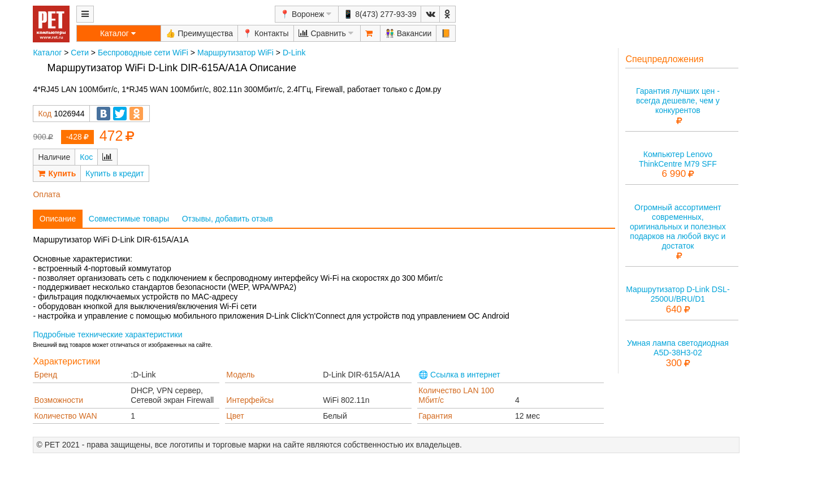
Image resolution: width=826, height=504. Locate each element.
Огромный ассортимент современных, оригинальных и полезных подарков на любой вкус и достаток (678, 226)
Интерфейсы (250, 400)
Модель (240, 375)
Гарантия (435, 416)
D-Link (294, 53)
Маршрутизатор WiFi (235, 53)
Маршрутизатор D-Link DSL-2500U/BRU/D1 (678, 294)
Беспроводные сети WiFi (143, 53)
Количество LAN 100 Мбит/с (456, 395)
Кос (86, 157)
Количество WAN (65, 416)
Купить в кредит (114, 173)
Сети (80, 53)
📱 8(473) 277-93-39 (380, 14)
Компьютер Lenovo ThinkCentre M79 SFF (678, 159)
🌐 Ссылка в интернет (459, 375)
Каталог (47, 53)
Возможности (59, 400)
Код (45, 114)
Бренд (46, 375)
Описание (58, 219)
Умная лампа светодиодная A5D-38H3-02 (678, 348)
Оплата (46, 194)
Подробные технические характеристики (107, 334)
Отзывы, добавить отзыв (228, 219)
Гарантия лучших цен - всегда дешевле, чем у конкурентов (678, 101)
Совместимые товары (129, 219)
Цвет (235, 416)
